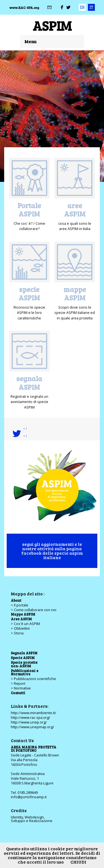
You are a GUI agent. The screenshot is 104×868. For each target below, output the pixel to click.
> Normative (21, 688)
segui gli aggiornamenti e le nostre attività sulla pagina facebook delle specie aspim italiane (52, 551)
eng (82, 7)
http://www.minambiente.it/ (34, 713)
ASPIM (52, 25)
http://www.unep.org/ (29, 722)
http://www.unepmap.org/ (32, 727)
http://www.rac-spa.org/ (31, 717)
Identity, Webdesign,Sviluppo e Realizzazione (32, 819)
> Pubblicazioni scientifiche (33, 679)
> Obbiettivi (20, 628)
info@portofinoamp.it (29, 797)
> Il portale (20, 605)
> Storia (17, 633)
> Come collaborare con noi (34, 610)
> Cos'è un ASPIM (25, 624)
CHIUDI (78, 862)
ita (91, 7)
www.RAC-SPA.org (24, 7)
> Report (18, 683)
